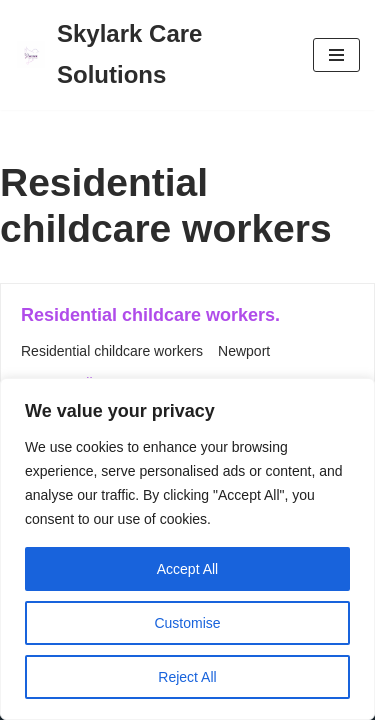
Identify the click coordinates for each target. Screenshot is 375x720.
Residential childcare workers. (150, 315)
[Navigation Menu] (336, 55)
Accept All (187, 569)
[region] (187, 549)
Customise (187, 623)
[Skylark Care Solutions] (149, 55)
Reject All (187, 677)
